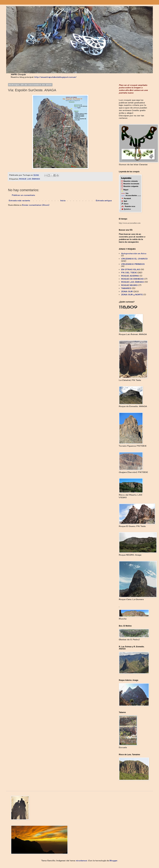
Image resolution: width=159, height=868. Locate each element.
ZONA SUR (127, 291)
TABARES (126, 288)
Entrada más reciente (19, 200)
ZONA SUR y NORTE (132, 295)
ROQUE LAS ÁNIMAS (30, 179)
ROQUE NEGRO (129, 285)
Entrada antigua (104, 200)
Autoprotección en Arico (134, 253)
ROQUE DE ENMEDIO (132, 279)
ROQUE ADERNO (130, 276)
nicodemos (81, 861)
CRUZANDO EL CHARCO (134, 259)
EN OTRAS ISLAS (131, 269)
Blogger (113, 861)
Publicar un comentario (23, 195)
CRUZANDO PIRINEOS (133, 264)
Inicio (63, 200)
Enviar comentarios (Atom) (36, 205)
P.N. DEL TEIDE (129, 273)
